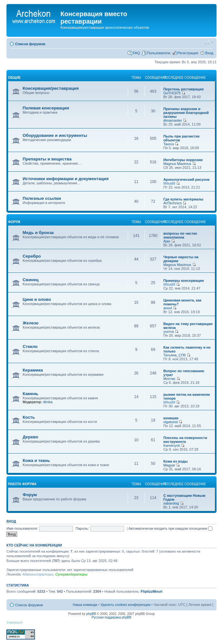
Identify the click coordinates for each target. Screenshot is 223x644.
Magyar (169, 465)
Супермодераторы (71, 574)
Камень (31, 394)
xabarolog (171, 503)
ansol (167, 308)
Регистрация (188, 53)
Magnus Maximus (177, 164)
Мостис (169, 379)
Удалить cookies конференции (126, 605)
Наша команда (85, 605)
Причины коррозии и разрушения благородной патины (186, 113)
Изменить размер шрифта (209, 43)
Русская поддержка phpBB (111, 617)
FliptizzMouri (151, 591)
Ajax (167, 241)
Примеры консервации (184, 281)
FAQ (136, 53)
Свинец (31, 280)
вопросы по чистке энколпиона (180, 235)
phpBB (91, 614)
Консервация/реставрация (51, 88)
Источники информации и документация (66, 179)
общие (14, 78)
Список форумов (30, 44)
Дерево (30, 437)
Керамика (33, 370)
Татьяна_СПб (174, 355)
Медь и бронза (38, 233)
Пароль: (82, 528)
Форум (30, 495)
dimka (48, 402)
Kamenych (172, 445)
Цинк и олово (37, 299)
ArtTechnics (172, 203)
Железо (31, 323)
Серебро (32, 256)
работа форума (22, 484)
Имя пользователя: (22, 528)
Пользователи (159, 53)
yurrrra (168, 332)
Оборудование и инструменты (55, 135)
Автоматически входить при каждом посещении (171, 528)
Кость (29, 417)
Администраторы (38, 574)
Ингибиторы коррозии (183, 160)
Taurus (169, 144)
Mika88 (169, 183)
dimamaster (172, 120)
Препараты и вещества (47, 159)
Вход (209, 53)
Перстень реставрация (183, 89)
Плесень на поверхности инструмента (185, 440)
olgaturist (170, 422)
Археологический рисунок (186, 179)
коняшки (171, 418)
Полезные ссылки (42, 198)
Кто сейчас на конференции (34, 545)
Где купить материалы (183, 199)
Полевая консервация (46, 108)
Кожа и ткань (36, 460)
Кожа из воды (175, 461)
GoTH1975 (172, 93)
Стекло (30, 347)
